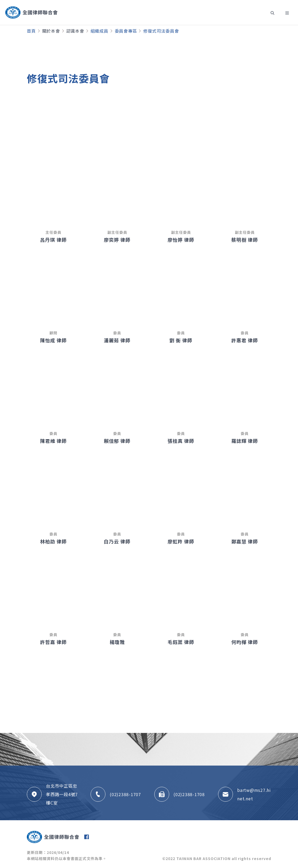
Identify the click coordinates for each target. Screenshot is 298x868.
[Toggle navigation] (273, 12)
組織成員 (99, 31)
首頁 (31, 31)
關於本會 (51, 31)
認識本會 (75, 31)
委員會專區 (126, 31)
